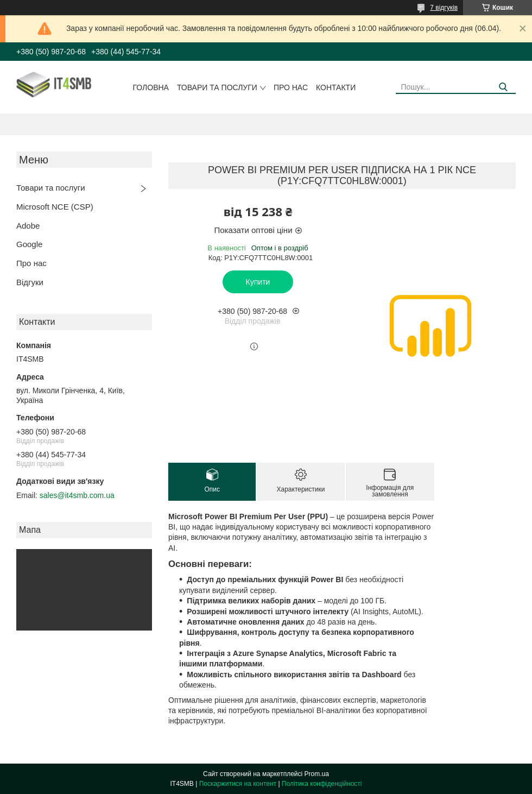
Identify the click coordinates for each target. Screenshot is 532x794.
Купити (258, 282)
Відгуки (30, 282)
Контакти (336, 87)
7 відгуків (444, 8)
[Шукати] (503, 87)
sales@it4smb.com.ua (77, 495)
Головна (151, 87)
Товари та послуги (217, 87)
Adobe (28, 226)
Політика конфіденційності (322, 784)
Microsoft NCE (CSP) (55, 207)
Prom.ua (317, 774)
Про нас (291, 87)
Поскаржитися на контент (238, 784)
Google (29, 244)
